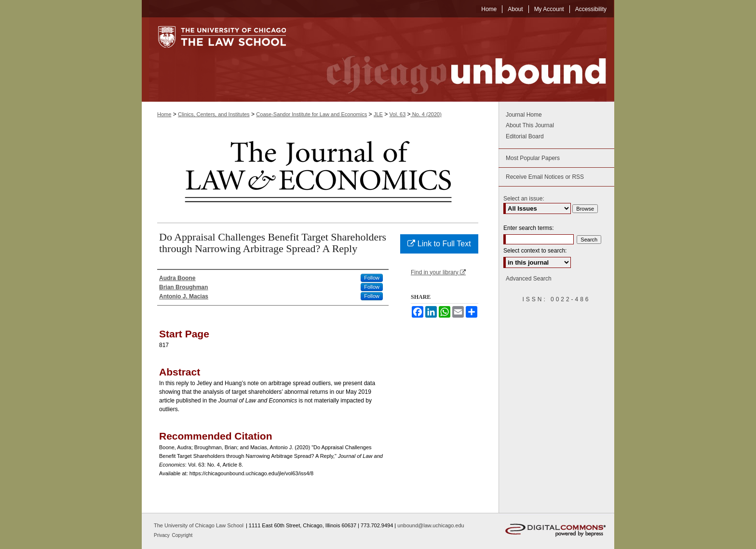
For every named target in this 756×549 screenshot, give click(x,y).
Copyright (182, 535)
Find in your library (438, 272)
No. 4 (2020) (426, 114)
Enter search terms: (529, 228)
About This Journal (530, 125)
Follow (372, 278)
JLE (378, 114)
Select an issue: (524, 199)
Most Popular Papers (533, 158)
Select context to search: (535, 251)
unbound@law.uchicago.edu (431, 525)
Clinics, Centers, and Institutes (214, 114)
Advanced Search (529, 279)
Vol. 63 (398, 114)
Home (164, 114)
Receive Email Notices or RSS (545, 177)
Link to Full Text (439, 244)
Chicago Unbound (458, 60)
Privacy (162, 535)
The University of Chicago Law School (199, 525)
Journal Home (524, 115)
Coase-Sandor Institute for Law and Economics (311, 114)
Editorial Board (525, 136)
